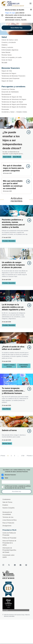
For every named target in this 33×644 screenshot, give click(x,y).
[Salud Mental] (16, 52)
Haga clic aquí (10, 13)
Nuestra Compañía (8, 508)
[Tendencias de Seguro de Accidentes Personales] (16, 108)
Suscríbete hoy (16, 492)
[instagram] (3, 565)
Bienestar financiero (10, 475)
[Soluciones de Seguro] (16, 73)
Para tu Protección (8, 523)
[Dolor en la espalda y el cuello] (16, 57)
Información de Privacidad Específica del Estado (9, 550)
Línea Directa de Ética (9, 520)
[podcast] (26, 565)
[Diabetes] (16, 45)
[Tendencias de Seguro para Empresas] (16, 104)
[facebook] (20, 565)
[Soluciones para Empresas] (16, 78)
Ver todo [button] (4, 62)
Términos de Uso (8, 517)
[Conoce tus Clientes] (16, 89)
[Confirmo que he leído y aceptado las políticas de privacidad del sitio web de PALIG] (3, 487)
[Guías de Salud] (16, 60)
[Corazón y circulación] (16, 42)
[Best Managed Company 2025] (16, 575)
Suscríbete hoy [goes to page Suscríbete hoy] (16, 28)
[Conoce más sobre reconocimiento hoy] (16, 604)
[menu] (30, 3)
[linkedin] (15, 565)
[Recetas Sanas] (16, 55)
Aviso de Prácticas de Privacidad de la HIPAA (9, 543)
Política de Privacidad (9, 538)
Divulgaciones (7, 526)
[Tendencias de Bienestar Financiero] (16, 76)
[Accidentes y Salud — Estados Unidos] (16, 112)
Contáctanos (6, 499)
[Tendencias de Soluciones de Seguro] (16, 99)
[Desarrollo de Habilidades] (16, 92)
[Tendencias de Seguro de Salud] (16, 102)
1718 (23, 456)
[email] (16, 482)
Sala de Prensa (7, 502)
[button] (31, 10)
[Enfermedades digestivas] (16, 50)
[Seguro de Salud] (16, 81)
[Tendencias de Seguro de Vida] (16, 97)
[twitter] (9, 565)
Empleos (5, 505)
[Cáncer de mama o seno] (16, 40)
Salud (6, 478)
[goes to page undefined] (28, 132)
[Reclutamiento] (16, 94)
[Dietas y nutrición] (16, 47)
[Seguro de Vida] (16, 71)
